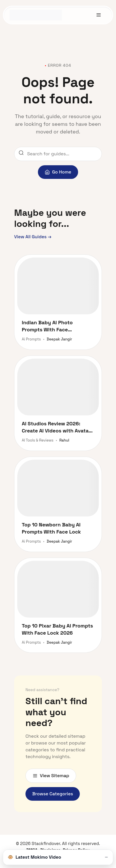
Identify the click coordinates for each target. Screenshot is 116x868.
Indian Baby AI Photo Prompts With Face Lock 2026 (47, 326)
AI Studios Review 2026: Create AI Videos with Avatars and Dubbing (58, 427)
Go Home (58, 172)
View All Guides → (33, 237)
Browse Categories (53, 794)
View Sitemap (51, 776)
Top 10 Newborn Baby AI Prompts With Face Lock (51, 528)
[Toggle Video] (106, 857)
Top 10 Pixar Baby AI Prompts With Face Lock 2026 (57, 629)
